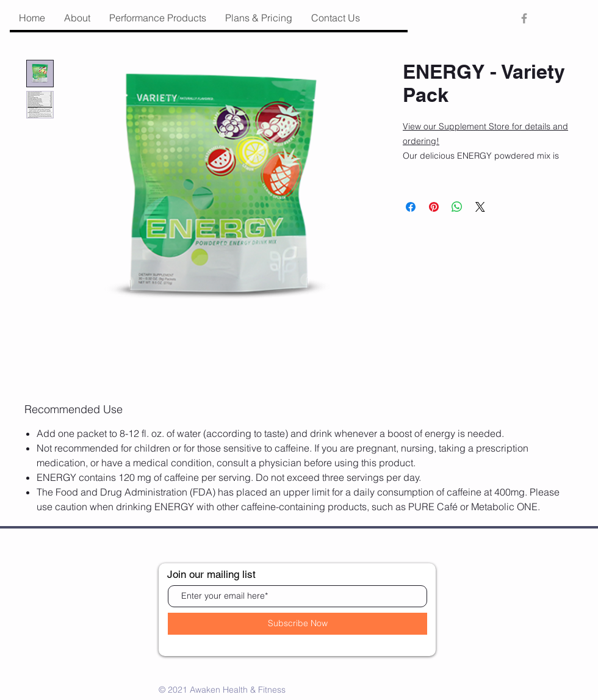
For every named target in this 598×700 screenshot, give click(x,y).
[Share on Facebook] (411, 207)
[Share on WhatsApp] (457, 207)
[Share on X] (480, 207)
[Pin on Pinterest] (434, 207)
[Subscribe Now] (297, 624)
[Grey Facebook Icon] (524, 18)
